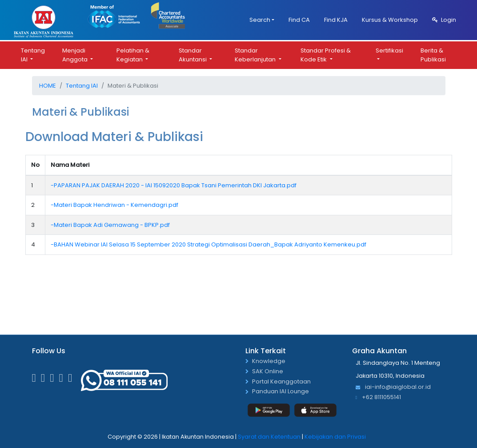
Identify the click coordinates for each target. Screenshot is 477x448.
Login (444, 20)
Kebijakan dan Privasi (335, 437)
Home (48, 86)
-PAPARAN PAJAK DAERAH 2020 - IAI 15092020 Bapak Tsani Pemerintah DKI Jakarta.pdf (174, 185)
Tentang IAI (33, 55)
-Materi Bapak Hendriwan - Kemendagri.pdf (114, 205)
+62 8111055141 (379, 398)
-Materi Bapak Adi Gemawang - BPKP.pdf (110, 225)
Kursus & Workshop (390, 20)
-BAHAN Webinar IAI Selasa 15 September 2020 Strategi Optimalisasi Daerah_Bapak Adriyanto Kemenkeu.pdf (208, 244)
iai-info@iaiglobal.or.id (393, 387)
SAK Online (268, 372)
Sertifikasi (389, 50)
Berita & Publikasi (433, 55)
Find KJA (336, 20)
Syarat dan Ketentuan (269, 437)
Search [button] (260, 20)
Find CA (299, 20)
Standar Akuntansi (193, 55)
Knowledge (269, 361)
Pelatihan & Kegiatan (133, 55)
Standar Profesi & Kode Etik (326, 55)
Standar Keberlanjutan (256, 55)
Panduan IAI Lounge (281, 392)
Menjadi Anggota (76, 55)
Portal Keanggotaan (281, 382)
